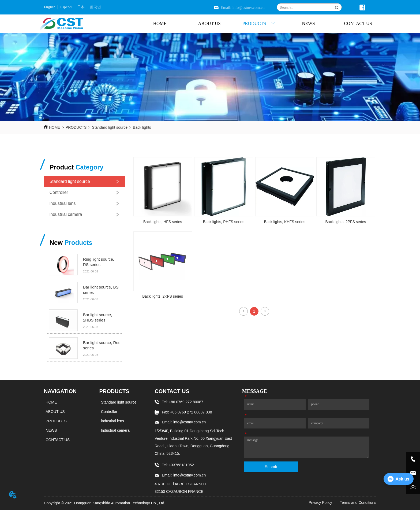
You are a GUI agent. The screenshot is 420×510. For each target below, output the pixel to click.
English (50, 7)
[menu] (259, 24)
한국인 (95, 7)
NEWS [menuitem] (308, 23)
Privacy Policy (320, 502)
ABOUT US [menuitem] (209, 23)
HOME (55, 127)
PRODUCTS (76, 127)
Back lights (142, 127)
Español (66, 7)
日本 (81, 7)
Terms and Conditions (358, 502)
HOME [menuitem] (160, 23)
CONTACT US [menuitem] (358, 23)
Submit (271, 467)
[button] (259, 24)
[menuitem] (259, 24)
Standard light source (110, 127)
